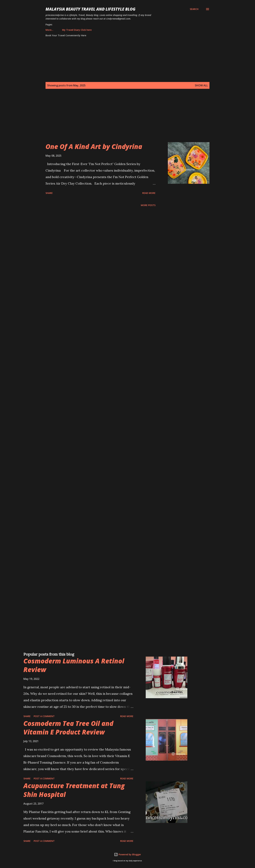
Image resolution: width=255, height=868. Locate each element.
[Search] (194, 9)
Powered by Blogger (127, 854)
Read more (149, 193)
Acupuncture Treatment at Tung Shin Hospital (74, 790)
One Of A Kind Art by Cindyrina (94, 146)
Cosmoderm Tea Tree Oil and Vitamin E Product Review (68, 728)
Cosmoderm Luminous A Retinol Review (74, 665)
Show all (201, 85)
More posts (148, 205)
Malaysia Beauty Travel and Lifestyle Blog (91, 9)
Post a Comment (44, 716)
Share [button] (49, 193)
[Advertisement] (121, 119)
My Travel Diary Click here (62, 30)
